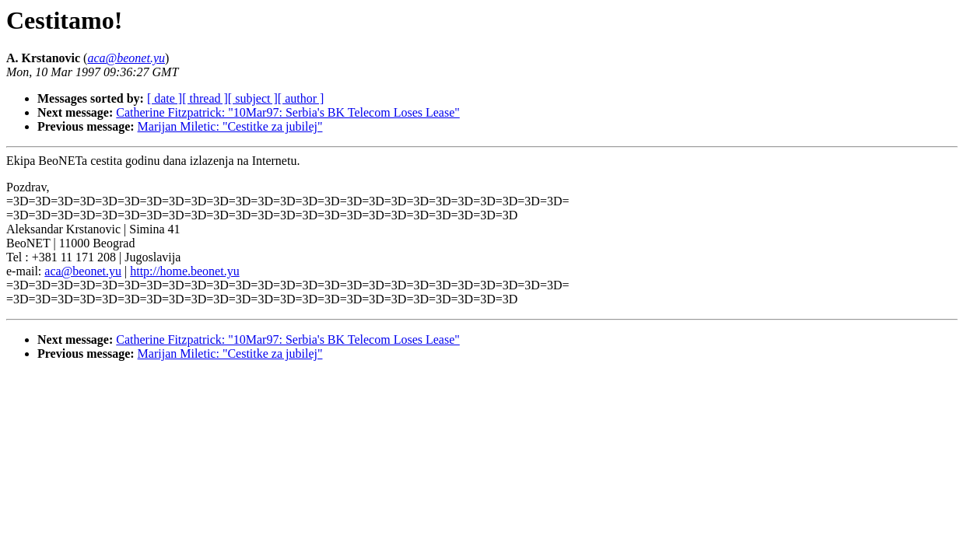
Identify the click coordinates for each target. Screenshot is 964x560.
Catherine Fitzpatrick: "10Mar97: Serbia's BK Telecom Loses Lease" (288, 112)
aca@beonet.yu (83, 271)
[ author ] (301, 98)
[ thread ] (205, 98)
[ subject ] (253, 98)
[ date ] (165, 98)
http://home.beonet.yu (184, 271)
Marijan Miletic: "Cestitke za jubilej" (230, 126)
